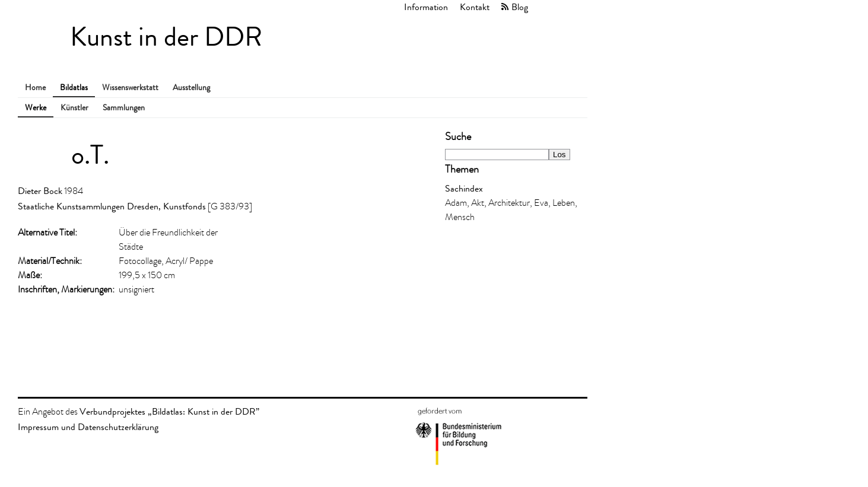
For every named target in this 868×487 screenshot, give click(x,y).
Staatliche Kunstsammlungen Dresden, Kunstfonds (112, 206)
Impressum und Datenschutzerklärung (88, 427)
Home (35, 87)
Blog (520, 7)
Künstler (74, 108)
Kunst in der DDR (166, 37)
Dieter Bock (40, 191)
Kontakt (475, 7)
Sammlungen (124, 108)
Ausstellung (191, 87)
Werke (36, 108)
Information (426, 7)
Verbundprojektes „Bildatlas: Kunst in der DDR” (169, 411)
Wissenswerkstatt (130, 87)
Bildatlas (74, 87)
